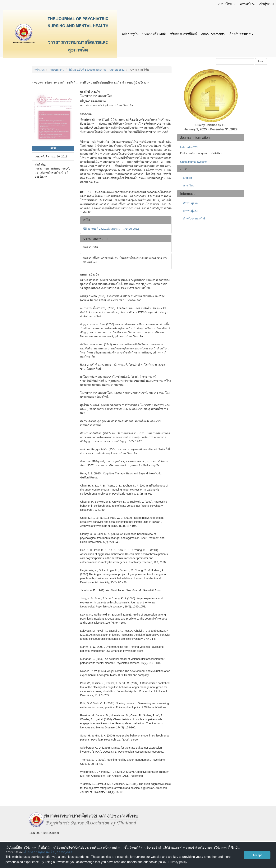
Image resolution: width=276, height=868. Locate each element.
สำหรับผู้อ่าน (190, 203)
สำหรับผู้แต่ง (190, 211)
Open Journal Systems (194, 162)
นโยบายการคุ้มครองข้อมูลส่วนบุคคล (47, 852)
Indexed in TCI (189, 147)
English (187, 178)
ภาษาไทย (189, 185)
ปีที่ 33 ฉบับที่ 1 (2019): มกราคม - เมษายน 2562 (97, 70)
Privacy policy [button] (178, 862)
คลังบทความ (57, 70)
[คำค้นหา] (235, 61)
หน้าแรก (39, 70)
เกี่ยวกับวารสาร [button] (241, 34)
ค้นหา (261, 61)
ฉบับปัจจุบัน (130, 34)
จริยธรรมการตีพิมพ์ (184, 34)
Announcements (213, 34)
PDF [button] (53, 148)
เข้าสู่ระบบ (266, 4)
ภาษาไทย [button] (227, 4)
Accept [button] (257, 855)
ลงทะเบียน (247, 4)
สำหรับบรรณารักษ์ (194, 218)
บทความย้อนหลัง (154, 34)
